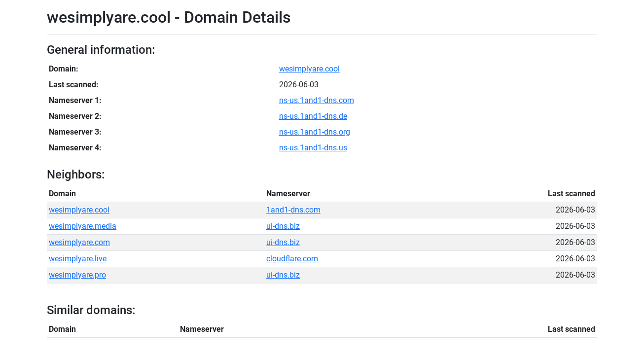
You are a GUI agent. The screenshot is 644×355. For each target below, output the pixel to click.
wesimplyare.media (83, 226)
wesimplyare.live (78, 259)
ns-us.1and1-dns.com (317, 100)
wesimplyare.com (79, 242)
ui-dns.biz (283, 226)
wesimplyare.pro (77, 275)
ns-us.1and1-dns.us (313, 148)
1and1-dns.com (293, 210)
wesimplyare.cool (309, 69)
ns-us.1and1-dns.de (313, 116)
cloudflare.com (292, 259)
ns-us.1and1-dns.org (315, 132)
